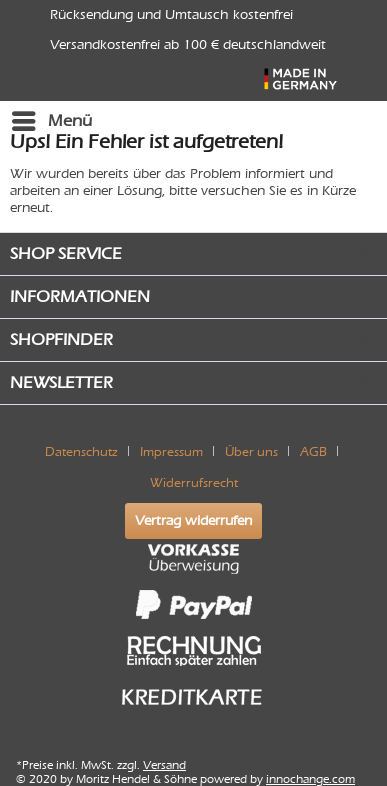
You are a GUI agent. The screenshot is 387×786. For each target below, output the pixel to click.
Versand (164, 765)
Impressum (171, 451)
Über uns (251, 451)
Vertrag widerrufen (193, 520)
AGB (313, 451)
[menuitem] (51, 121)
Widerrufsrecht (194, 482)
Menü (52, 117)
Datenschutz (81, 451)
